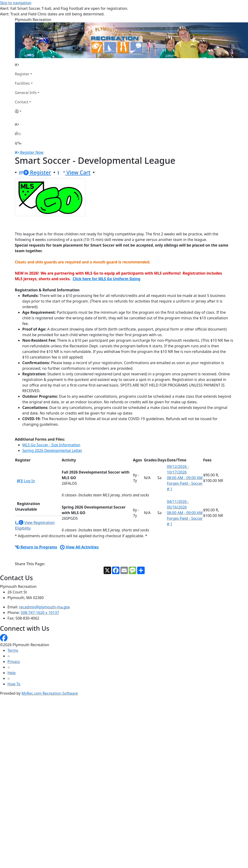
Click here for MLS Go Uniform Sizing (106, 279)
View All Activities (79, 547)
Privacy (14, 662)
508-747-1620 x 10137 (40, 613)
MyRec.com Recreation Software (50, 693)
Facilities (22, 83)
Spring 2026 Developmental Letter (52, 450)
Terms (13, 650)
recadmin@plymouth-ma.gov (45, 607)
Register (22, 74)
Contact (22, 102)
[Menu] (18, 143)
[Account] (27, 111)
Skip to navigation (16, 3)
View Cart (74, 173)
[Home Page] (27, 65)
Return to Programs (36, 547)
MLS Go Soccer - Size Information (51, 445)
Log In (26, 481)
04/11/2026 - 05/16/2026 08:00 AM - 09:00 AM (185, 507)
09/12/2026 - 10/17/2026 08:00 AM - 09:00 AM (185, 472)
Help (12, 673)
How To (14, 684)
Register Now (32, 152)
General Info (26, 93)
